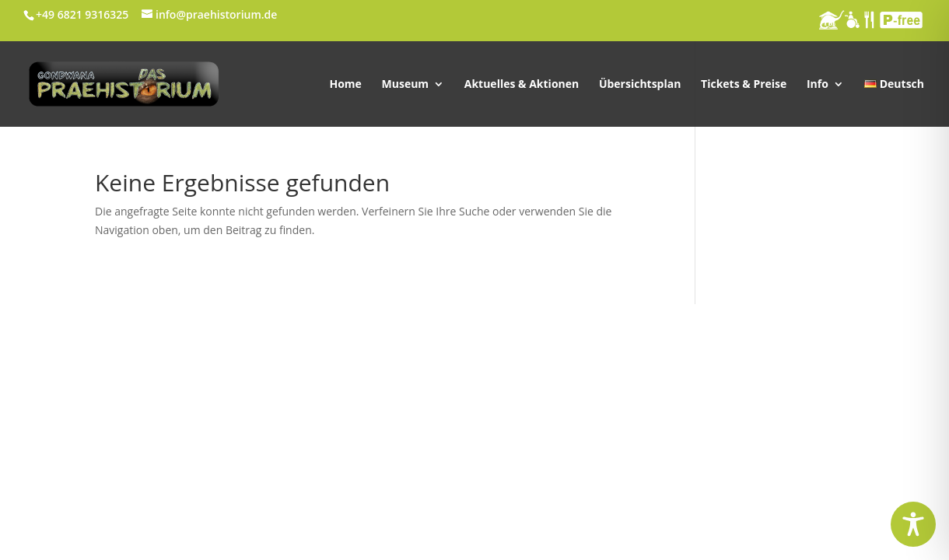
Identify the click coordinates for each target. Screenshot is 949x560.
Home (345, 85)
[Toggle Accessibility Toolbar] (913, 524)
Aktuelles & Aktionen (522, 85)
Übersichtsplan (640, 85)
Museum (406, 85)
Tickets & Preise (744, 85)
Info (818, 85)
